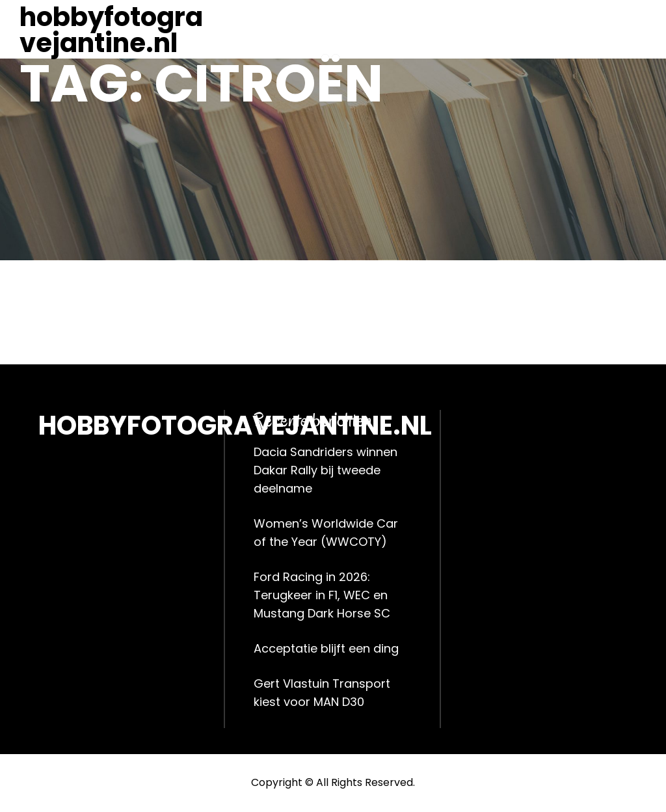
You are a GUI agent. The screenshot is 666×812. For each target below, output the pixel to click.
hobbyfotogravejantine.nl (111, 30)
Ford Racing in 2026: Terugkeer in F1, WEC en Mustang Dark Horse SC (322, 595)
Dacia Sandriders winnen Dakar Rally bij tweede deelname (326, 470)
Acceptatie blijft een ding (326, 648)
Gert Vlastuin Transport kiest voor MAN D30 (322, 693)
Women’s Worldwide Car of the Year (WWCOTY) (326, 533)
